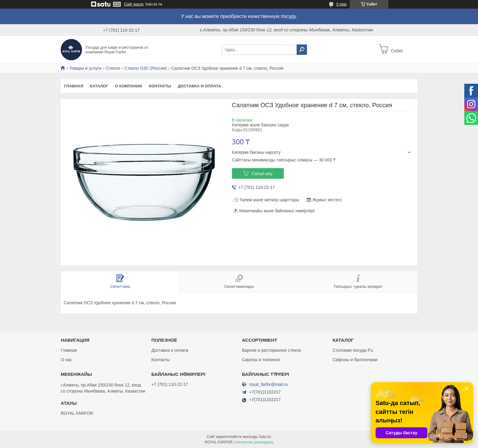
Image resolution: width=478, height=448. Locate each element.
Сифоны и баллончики (355, 360)
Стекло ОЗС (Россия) (146, 68)
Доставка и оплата (199, 86)
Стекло (113, 68)
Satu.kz (265, 437)
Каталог (99, 86)
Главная (74, 86)
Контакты (160, 86)
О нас (66, 360)
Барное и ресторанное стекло (272, 350)
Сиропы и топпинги (261, 360)
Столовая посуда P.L (353, 350)
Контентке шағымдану (254, 442)
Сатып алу (262, 174)
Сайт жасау (134, 4)
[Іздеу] (302, 50)
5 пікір (341, 4)
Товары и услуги (85, 68)
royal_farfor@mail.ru (269, 385)
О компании (128, 86)
